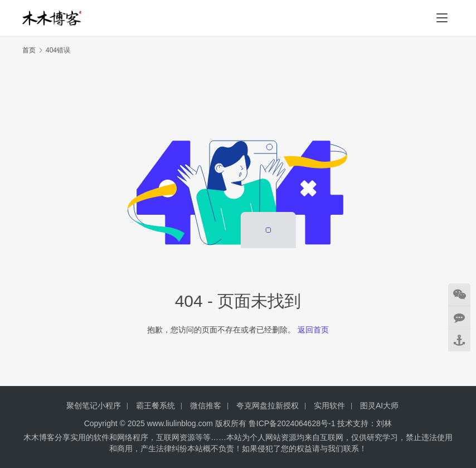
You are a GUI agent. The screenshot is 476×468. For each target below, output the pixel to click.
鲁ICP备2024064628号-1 (291, 423)
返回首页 (313, 330)
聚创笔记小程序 (94, 406)
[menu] (442, 18)
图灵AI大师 (379, 406)
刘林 (384, 423)
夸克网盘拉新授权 (268, 406)
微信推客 (206, 406)
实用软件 (329, 406)
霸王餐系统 (156, 406)
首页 (29, 50)
